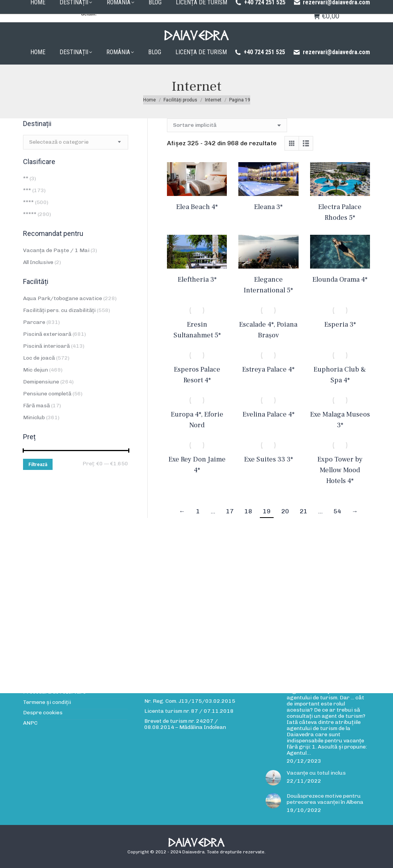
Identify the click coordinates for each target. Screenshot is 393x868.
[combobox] (76, 142)
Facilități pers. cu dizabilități (59, 310)
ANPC (30, 723)
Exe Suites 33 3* (268, 459)
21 (304, 511)
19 (267, 511)
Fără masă (36, 406)
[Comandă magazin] (227, 125)
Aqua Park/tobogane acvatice (63, 298)
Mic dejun (36, 370)
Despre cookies (43, 713)
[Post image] (273, 778)
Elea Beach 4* (197, 207)
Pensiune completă (47, 394)
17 (230, 511)
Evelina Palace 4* (268, 414)
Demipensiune (41, 382)
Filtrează (38, 465)
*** (27, 190)
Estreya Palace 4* (268, 369)
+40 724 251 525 (260, 52)
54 (337, 511)
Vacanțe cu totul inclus (316, 773)
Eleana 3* (268, 207)
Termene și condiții (47, 702)
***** (30, 214)
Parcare (34, 322)
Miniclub (34, 417)
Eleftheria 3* (197, 280)
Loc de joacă (39, 358)
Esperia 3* (340, 324)
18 (248, 511)
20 (285, 511)
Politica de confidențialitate (233, 7)
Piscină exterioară (47, 334)
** (26, 178)
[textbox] (59, 142)
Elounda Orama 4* (340, 280)
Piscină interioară (46, 346)
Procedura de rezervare (165, 7)
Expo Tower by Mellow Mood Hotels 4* (340, 470)
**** (28, 202)
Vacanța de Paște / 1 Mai (56, 250)
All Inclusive (38, 262)
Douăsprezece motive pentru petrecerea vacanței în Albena (325, 799)
